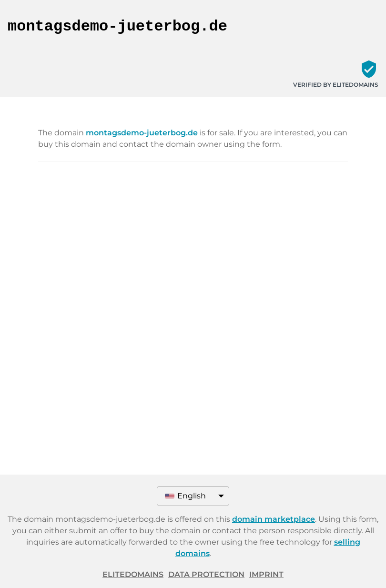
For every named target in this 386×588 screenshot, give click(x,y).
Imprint (266, 574)
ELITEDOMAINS (133, 574)
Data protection (206, 574)
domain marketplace (274, 519)
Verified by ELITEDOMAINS (336, 85)
